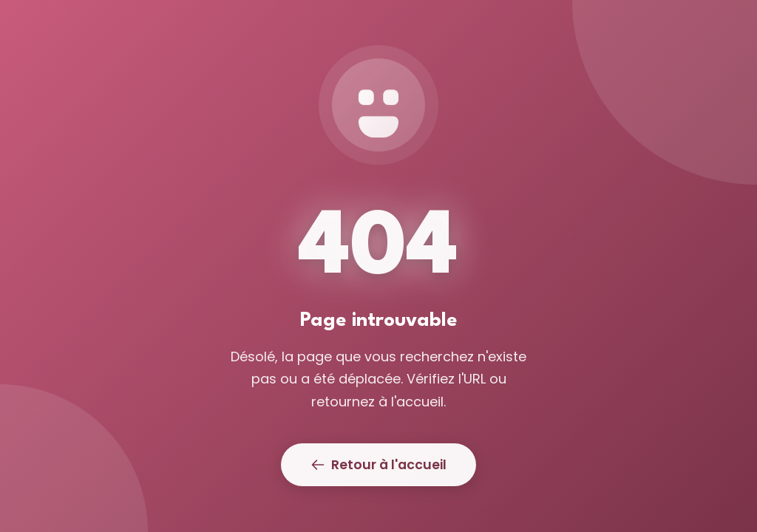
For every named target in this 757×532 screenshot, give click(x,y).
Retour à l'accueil (378, 465)
